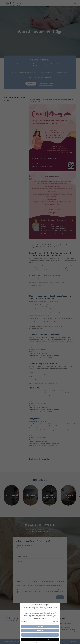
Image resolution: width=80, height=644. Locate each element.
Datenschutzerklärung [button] (41, 642)
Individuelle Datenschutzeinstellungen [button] (40, 639)
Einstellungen (54, 617)
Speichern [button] (40, 631)
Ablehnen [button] (40, 635)
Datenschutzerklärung (28, 617)
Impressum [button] (47, 642)
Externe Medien (53, 622)
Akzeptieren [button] (40, 627)
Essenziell (24, 622)
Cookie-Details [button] (34, 642)
